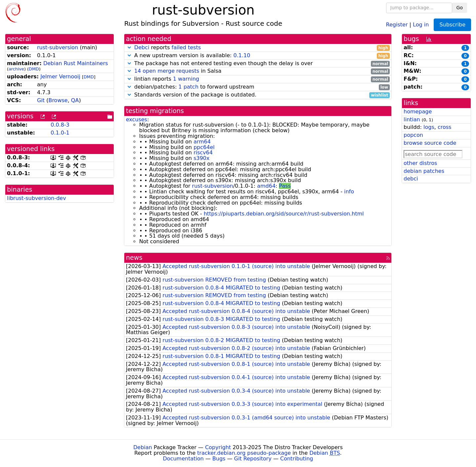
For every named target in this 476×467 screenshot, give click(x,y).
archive (16, 69)
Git (41, 100)
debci (411, 179)
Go (460, 8)
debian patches (424, 171)
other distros (420, 163)
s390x (201, 158)
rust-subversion (58, 47)
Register (397, 24)
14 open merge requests (167, 71)
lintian (412, 119)
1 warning (186, 79)
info (349, 192)
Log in (421, 24)
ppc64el (204, 147)
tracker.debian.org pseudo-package (244, 453)
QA (75, 100)
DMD (34, 69)
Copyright (218, 447)
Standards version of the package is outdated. (258, 95)
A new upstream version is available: (258, 56)
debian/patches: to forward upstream (258, 87)
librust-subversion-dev (37, 198)
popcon (413, 135)
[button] (129, 47)
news (134, 258)
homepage (418, 112)
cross (444, 127)
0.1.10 (242, 55)
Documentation (183, 459)
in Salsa (258, 71)
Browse (58, 100)
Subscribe (452, 25)
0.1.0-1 (60, 133)
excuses (137, 119)
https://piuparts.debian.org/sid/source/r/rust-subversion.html (284, 214)
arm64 (202, 142)
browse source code (430, 143)
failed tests (186, 47)
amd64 (266, 186)
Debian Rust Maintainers (76, 63)
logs (429, 127)
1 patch (188, 87)
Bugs (219, 459)
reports (258, 48)
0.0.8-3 (60, 125)
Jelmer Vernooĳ (60, 77)
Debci (142, 47)
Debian (143, 447)
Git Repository (253, 459)
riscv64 (203, 153)
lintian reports (258, 79)
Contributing (297, 459)
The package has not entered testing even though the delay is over (258, 64)
